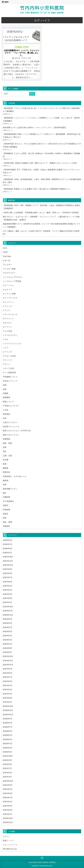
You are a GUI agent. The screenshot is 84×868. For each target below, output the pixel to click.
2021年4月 (7, 777)
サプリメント (8, 319)
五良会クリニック (10, 381)
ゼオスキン (7, 323)
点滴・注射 (7, 456)
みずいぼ (7, 260)
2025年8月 (8, 573)
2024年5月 (8, 636)
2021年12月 (8, 756)
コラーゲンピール (10, 314)
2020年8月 (8, 789)
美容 (27, 47)
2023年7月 (8, 677)
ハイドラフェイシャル (12, 344)
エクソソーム (8, 285)
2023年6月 (8, 681)
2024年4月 (7, 640)
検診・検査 (7, 443)
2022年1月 (7, 752)
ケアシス (7, 310)
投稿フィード (8, 841)
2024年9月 (8, 619)
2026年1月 (7, 553)
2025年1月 (7, 602)
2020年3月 (8, 806)
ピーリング (7, 352)
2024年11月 (8, 611)
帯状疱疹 (7, 414)
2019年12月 (8, 818)
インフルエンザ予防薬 (12, 281)
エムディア (7, 290)
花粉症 (6, 505)
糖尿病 (6, 481)
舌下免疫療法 (8, 501)
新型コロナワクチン (11, 435)
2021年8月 (7, 764)
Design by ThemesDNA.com (42, 866)
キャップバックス (10, 298)
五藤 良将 (17, 58)
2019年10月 (8, 822)
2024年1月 (7, 652)
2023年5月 (8, 685)
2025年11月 (8, 561)
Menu (6, 2)
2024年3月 (8, 644)
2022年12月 (8, 706)
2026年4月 (8, 540)
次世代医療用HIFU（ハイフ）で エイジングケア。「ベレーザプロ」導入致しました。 (22, 53)
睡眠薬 (6, 468)
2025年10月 (8, 565)
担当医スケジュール (11, 427)
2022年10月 (8, 715)
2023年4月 (8, 690)
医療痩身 (7, 397)
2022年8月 (8, 723)
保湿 (5, 385)
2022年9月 (8, 719)
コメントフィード (10, 845)
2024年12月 (8, 607)
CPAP (5, 252)
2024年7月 (8, 627)
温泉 (5, 447)
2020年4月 (8, 802)
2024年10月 (8, 615)
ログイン (7, 836)
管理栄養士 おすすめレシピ (15, 476)
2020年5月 (8, 798)
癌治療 (6, 460)
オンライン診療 (9, 294)
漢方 (5, 451)
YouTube (7, 256)
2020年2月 (8, 810)
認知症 (6, 514)
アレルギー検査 (9, 269)
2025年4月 (8, 590)
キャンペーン (8, 302)
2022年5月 (8, 735)
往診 (5, 418)
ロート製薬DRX (9, 373)
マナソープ (7, 360)
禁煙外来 (7, 472)
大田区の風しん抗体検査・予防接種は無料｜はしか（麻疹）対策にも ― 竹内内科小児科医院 (41, 213)
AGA (5, 248)
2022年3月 (8, 744)
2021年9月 (7, 760)
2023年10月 (8, 665)
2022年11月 (8, 710)
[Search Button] (42, 858)
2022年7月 (8, 727)
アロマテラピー (9, 273)
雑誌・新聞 (7, 522)
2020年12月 (8, 781)
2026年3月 (8, 544)
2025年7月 (8, 578)
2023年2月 (8, 698)
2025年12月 (8, 557)
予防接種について (10, 377)
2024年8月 (8, 623)
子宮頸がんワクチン (11, 406)
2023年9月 (8, 669)
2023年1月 (7, 702)
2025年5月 (8, 586)
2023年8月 (8, 673)
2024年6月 (8, 631)
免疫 (5, 389)
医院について (8, 402)
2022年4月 (8, 739)
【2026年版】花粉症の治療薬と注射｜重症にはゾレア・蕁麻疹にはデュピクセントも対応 (40, 163)
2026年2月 (8, 549)
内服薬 (6, 393)
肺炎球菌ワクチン (10, 489)
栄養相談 (7, 439)
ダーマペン (7, 327)
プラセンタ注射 (9, 356)
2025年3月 (8, 594)
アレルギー (7, 265)
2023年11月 (8, 661)
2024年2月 (8, 648)
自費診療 (7, 497)
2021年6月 (7, 773)
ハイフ (19, 47)
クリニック (7, 306)
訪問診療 (7, 510)
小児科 (6, 410)
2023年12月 (8, 656)
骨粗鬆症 (7, 526)
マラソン (7, 364)
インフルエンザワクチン (13, 277)
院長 (5, 518)
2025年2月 (8, 598)
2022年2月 (8, 748)
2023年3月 (8, 694)
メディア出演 (8, 368)
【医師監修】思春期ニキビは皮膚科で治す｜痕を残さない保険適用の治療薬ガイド (37, 189)
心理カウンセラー (10, 422)
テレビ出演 (7, 331)
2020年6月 (8, 793)
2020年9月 (8, 785)
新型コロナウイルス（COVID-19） (17, 431)
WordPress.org (10, 849)
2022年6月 (8, 731)
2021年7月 (7, 768)
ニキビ (6, 339)
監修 (5, 464)
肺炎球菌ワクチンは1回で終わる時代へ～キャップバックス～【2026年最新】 (35, 128)
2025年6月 (8, 582)
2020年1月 (7, 814)
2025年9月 (8, 569)
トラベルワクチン (10, 335)
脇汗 (5, 493)
